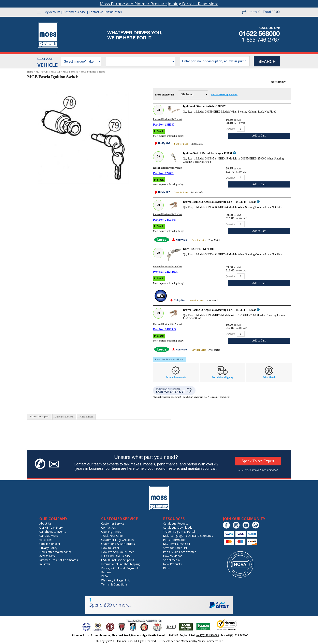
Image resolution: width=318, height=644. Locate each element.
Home (30, 72)
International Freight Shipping (120, 564)
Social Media (171, 560)
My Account (52, 12)
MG (38, 72)
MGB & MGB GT (51, 72)
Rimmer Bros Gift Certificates (59, 560)
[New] (161, 296)
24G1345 (170, 220)
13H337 (170, 125)
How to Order (110, 548)
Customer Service (74, 12)
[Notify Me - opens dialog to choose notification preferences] (163, 144)
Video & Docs (86, 417)
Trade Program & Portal (179, 532)
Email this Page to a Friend (170, 360)
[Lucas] (162, 240)
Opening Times (111, 532)
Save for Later (181, 144)
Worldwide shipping (222, 377)
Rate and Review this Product (168, 119)
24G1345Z (171, 272)
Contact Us (96, 12)
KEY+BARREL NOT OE (198, 249)
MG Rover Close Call (176, 544)
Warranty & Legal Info (116, 580)
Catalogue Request (176, 523)
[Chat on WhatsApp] (257, 528)
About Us (45, 523)
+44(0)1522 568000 (208, 635)
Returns (106, 572)
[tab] (39, 417)
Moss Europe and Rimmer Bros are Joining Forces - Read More (159, 4)
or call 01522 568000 (248, 470)
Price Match (197, 144)
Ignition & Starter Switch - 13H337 (204, 106)
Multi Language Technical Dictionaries (188, 536)
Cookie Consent (50, 544)
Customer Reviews (64, 417)
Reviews (45, 564)
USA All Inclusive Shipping (118, 560)
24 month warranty (176, 377)
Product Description (39, 416)
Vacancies (46, 540)
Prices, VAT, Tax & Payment (120, 568)
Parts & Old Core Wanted (180, 552)
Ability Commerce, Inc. (211, 641)
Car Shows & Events (53, 532)
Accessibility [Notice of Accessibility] (47, 556)
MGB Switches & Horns (93, 72)
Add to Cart (259, 136)
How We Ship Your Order (118, 552)
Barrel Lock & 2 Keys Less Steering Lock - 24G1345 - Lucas (219, 202)
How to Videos (173, 556)
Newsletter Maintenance (55, 552)
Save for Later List (175, 548)
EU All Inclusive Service (116, 556)
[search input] (215, 61)
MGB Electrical (71, 72)
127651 (169, 173)
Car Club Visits (49, 536)
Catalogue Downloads (178, 527)
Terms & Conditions (114, 584)
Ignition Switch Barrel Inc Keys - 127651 (208, 153)
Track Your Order (112, 536)
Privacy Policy (48, 548)
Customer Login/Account (118, 540)
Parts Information (175, 540)
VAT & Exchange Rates (224, 94)
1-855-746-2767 (270, 470)
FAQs (105, 576)
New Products (172, 564)
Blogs (167, 568)
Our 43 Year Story (51, 527)
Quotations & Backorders (118, 544)
